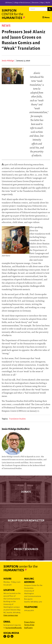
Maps (42, 3)
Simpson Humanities (16, 14)
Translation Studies (17, 419)
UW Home (9, 3)
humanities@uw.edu (14, 628)
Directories (35, 3)
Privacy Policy (29, 622)
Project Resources (26, 549)
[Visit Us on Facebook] (5, 636)
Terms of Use (29, 625)
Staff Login (28, 628)
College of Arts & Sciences (22, 3)
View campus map (11, 615)
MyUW (48, 3)
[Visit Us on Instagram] (9, 636)
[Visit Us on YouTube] (12, 636)
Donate (26, 492)
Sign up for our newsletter (26, 521)
